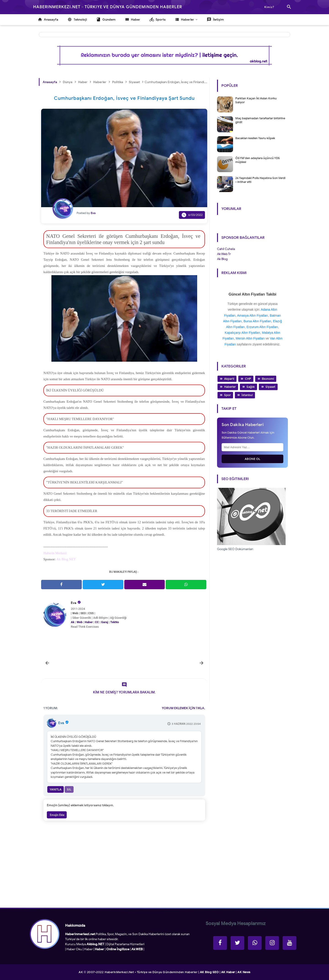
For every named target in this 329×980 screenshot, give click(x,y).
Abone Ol (253, 459)
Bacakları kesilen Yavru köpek (255, 138)
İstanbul (247, 395)
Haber (89, 622)
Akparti (229, 379)
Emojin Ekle (57, 815)
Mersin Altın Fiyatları (250, 338)
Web (80, 622)
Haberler (230, 387)
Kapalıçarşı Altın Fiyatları (243, 333)
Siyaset (270, 387)
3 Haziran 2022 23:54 (186, 724)
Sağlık (251, 387)
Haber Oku (74, 949)
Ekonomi (268, 379)
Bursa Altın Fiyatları (257, 321)
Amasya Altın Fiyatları (253, 315)
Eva (74, 603)
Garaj (105, 622)
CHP (248, 379)
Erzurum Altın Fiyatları (262, 327)
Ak (73, 622)
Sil (69, 789)
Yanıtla (56, 789)
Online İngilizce (118, 949)
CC (97, 622)
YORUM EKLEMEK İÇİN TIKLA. (183, 708)
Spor (227, 395)
